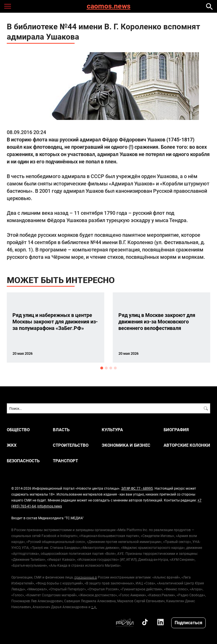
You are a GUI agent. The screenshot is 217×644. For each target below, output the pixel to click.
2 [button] (106, 368)
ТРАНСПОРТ (65, 461)
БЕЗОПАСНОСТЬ (23, 461)
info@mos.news (50, 506)
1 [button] (102, 368)
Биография (176, 430)
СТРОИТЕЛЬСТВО (71, 445)
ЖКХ (12, 445)
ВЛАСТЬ (61, 430)
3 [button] (111, 368)
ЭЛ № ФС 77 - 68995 (137, 488)
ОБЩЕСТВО (18, 430)
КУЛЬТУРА (112, 430)
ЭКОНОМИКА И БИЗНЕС (126, 445)
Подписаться (188, 622)
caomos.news (109, 6)
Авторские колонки (187, 445)
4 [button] (115, 368)
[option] (56, 328)
